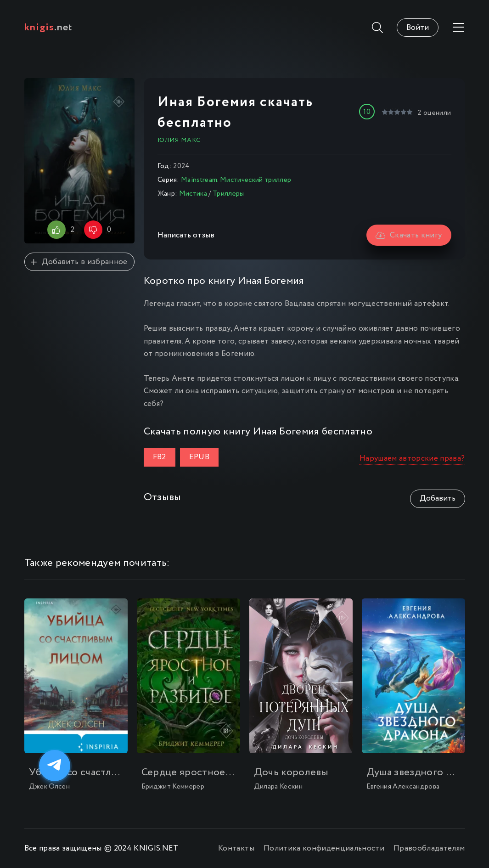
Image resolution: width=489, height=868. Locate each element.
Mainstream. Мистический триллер (236, 180)
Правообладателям (429, 848)
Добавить (438, 499)
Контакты (236, 848)
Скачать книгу (409, 235)
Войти (418, 28)
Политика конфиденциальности (324, 848)
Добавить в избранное (79, 262)
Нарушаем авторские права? (412, 459)
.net (48, 28)
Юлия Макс (179, 140)
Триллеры (228, 194)
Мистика (193, 194)
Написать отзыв (186, 235)
